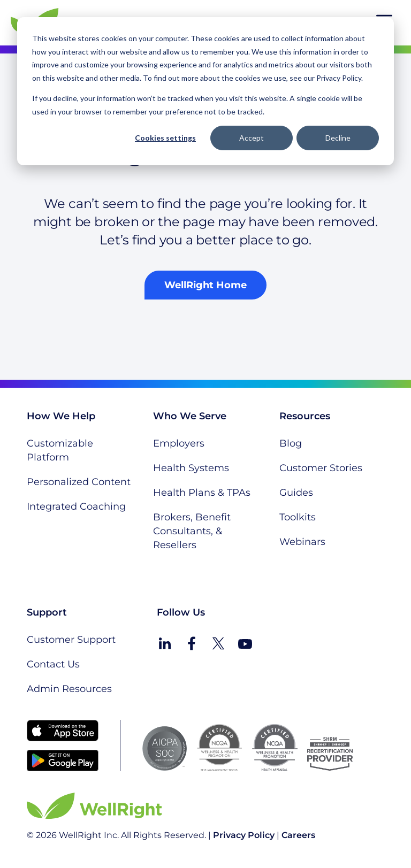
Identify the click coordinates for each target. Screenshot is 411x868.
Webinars (302, 542)
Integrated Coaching (76, 506)
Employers (179, 443)
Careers (298, 835)
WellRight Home (205, 285)
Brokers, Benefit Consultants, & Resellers (192, 531)
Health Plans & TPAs (202, 493)
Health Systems (191, 468)
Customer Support (71, 640)
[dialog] (205, 91)
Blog (291, 443)
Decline (338, 138)
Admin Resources (69, 689)
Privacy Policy (244, 835)
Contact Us (53, 664)
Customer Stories (321, 468)
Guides (296, 493)
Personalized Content (79, 482)
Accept (252, 138)
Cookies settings (165, 138)
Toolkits (298, 517)
